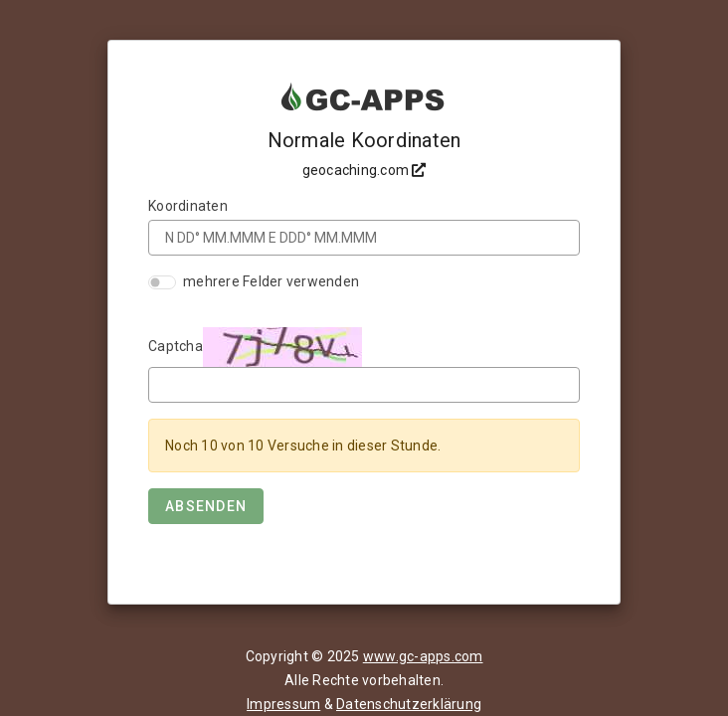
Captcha (176, 346)
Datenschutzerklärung (409, 704)
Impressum (283, 704)
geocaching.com (364, 170)
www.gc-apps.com (423, 656)
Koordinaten (188, 206)
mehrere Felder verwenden (271, 281)
